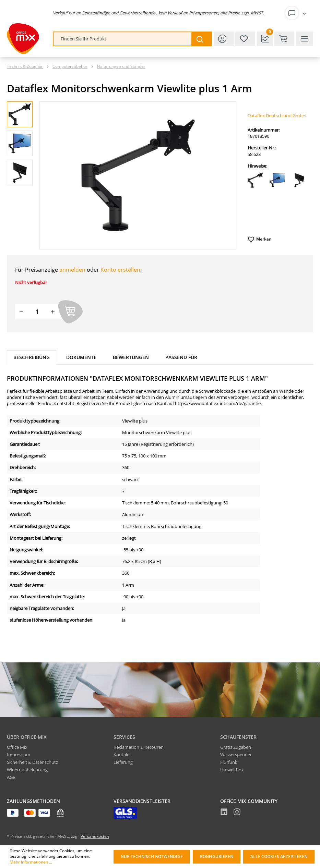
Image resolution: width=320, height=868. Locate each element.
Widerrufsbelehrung (27, 770)
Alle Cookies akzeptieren (279, 857)
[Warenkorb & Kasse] (284, 39)
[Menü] (305, 39)
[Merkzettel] (245, 39)
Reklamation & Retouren (139, 747)
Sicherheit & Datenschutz (32, 762)
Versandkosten (95, 836)
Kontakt (122, 755)
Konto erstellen (120, 270)
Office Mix (17, 747)
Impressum (19, 755)
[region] (122, 175)
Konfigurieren (217, 857)
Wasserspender (236, 755)
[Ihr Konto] (297, 13)
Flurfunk (229, 762)
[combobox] (123, 39)
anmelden (72, 270)
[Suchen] (201, 39)
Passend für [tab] (181, 357)
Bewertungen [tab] (131, 357)
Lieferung (123, 762)
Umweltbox (232, 770)
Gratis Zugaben (236, 747)
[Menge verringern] (21, 312)
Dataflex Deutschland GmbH (277, 115)
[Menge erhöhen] (53, 312)
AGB (11, 777)
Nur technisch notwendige (152, 857)
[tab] (32, 358)
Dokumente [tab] (81, 357)
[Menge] (37, 312)
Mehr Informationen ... (31, 862)
